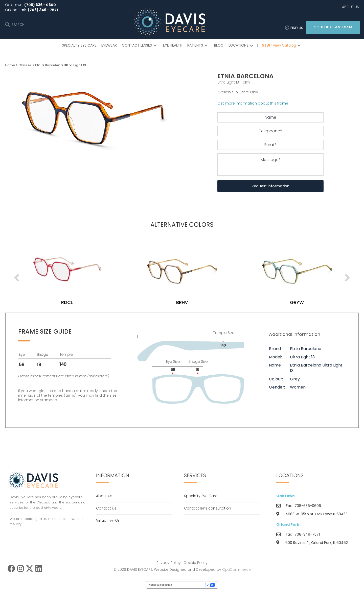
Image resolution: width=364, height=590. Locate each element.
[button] (333, 27)
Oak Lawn (286, 496)
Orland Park (288, 524)
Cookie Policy (196, 563)
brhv (297, 302)
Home (10, 65)
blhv (67, 302)
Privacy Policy (169, 563)
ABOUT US (350, 7)
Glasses (25, 65)
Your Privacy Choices (190, 585)
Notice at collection (161, 585)
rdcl (182, 302)
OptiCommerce (236, 569)
